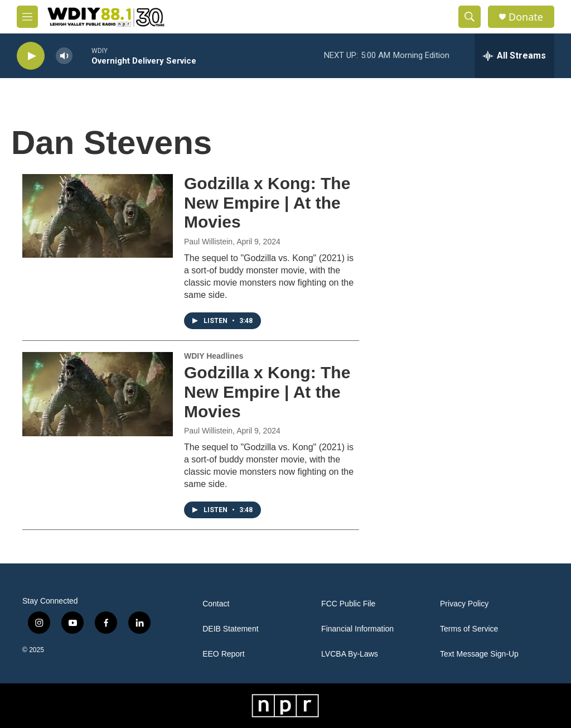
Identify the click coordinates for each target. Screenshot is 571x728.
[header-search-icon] (470, 17)
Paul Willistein (208, 242)
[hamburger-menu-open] (27, 17)
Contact (216, 604)
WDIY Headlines (214, 356)
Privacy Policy (464, 604)
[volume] (64, 56)
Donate (526, 17)
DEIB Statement (230, 629)
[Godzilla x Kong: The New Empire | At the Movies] (98, 216)
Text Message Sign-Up (479, 654)
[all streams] (514, 56)
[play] (31, 56)
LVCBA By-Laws (350, 654)
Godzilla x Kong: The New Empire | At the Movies (267, 203)
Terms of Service (469, 629)
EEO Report (223, 654)
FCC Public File (348, 604)
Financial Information (357, 629)
